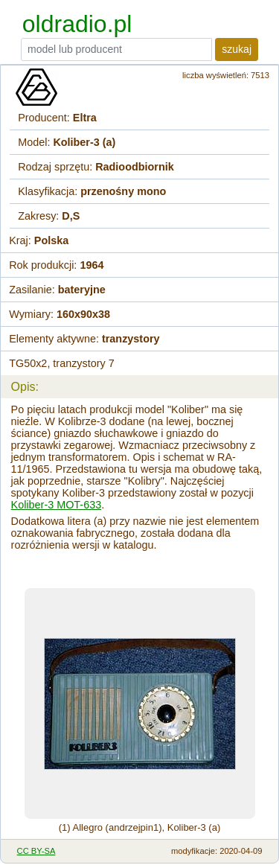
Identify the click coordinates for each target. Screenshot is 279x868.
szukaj (237, 49)
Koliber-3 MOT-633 (57, 505)
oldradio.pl (77, 24)
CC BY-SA (36, 851)
